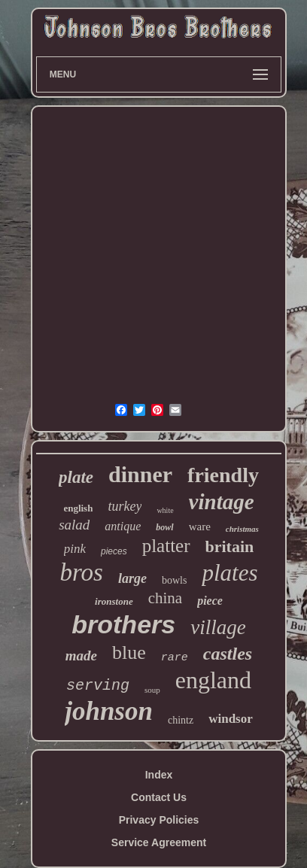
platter (166, 546)
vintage (222, 502)
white (165, 510)
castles (228, 654)
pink (75, 549)
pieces (114, 551)
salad (74, 525)
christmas (242, 529)
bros (82, 572)
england (213, 680)
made (81, 656)
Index (159, 775)
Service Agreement (159, 842)
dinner (140, 474)
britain (230, 546)
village (218, 627)
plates (229, 573)
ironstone (114, 601)
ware (200, 527)
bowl (164, 527)
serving (98, 686)
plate (76, 477)
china (165, 598)
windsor (231, 719)
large (132, 578)
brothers (123, 624)
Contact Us (159, 797)
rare (175, 658)
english (78, 508)
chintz (181, 720)
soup (152, 690)
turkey (125, 506)
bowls (174, 580)
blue (129, 653)
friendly (223, 475)
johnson (109, 711)
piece (210, 601)
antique (123, 526)
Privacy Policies (159, 820)
